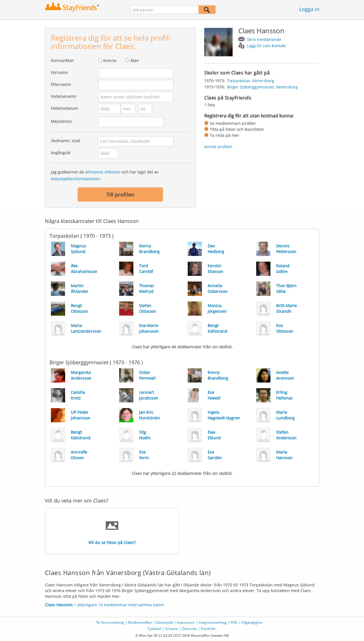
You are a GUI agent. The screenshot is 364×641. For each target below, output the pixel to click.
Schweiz (172, 629)
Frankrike (208, 629)
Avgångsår (61, 153)
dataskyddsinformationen (75, 179)
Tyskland (154, 629)
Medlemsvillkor (140, 622)
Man (135, 60)
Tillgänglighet (252, 622)
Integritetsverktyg (213, 622)
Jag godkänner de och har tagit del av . (105, 175)
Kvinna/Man (62, 60)
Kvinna (110, 60)
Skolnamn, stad (65, 141)
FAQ (234, 622)
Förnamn (59, 72)
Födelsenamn (64, 96)
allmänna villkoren (103, 172)
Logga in (309, 9)
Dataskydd (165, 622)
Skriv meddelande (264, 39)
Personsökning (112, 622)
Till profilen (120, 195)
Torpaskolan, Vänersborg (251, 81)
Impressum (186, 622)
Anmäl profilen (218, 147)
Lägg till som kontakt (266, 46)
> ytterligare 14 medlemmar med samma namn (105, 605)
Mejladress (61, 121)
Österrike (189, 629)
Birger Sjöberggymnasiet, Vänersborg (262, 87)
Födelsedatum (64, 108)
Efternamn (61, 84)
